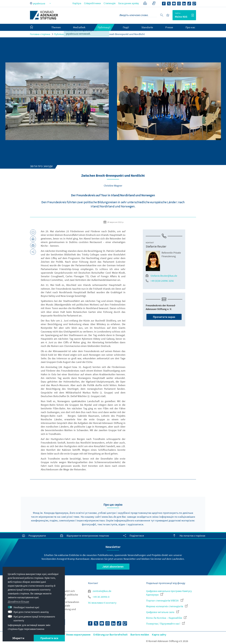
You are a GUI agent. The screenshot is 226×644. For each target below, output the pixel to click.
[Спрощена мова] (145, 3)
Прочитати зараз (164, 317)
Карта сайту (159, 635)
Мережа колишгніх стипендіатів (167, 606)
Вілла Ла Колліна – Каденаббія (166, 618)
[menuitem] (34, 27)
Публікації (60, 34)
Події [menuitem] (126, 27)
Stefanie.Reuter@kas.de (161, 276)
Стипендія (110, 3)
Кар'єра (77, 3)
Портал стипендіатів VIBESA (165, 601)
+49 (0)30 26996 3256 (160, 281)
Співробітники (92, 3)
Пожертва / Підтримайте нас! (165, 624)
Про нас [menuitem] (190, 27)
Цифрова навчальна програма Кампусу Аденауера (169, 593)
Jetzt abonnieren (113, 566)
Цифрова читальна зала (163, 612)
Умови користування (78, 635)
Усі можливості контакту (102, 603)
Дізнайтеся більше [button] (18, 602)
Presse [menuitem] (169, 27)
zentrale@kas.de (100, 591)
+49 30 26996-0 (99, 597)
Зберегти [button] (18, 638)
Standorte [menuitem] (147, 27)
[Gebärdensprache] (154, 3)
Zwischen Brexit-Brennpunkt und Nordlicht (121, 34)
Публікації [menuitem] (104, 27)
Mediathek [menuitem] (79, 27)
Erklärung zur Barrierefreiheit (110, 635)
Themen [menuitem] (56, 27)
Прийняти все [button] (49, 638)
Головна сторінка (40, 34)
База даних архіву (129, 3)
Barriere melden (140, 635)
